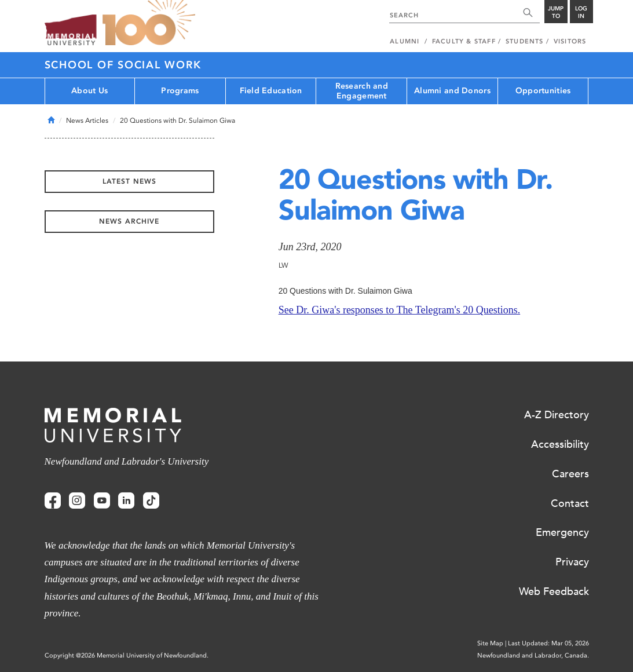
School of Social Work (123, 65)
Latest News (129, 181)
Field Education (271, 91)
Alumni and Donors (452, 91)
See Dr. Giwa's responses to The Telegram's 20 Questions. (400, 310)
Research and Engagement (362, 91)
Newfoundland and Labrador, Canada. (533, 655)
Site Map (490, 643)
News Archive (129, 221)
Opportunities (543, 91)
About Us (89, 91)
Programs (180, 91)
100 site (149, 23)
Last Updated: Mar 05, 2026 (548, 643)
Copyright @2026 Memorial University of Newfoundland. (127, 655)
